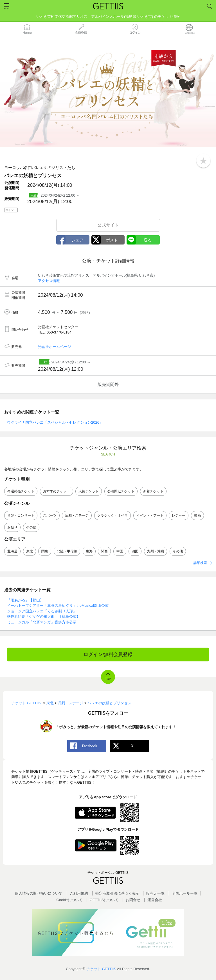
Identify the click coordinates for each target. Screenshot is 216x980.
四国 (135, 551)
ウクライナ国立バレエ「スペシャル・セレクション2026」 (55, 422)
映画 (197, 515)
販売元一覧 (155, 893)
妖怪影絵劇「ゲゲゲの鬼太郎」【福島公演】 (44, 616)
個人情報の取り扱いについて (39, 893)
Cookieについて (69, 900)
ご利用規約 (79, 893)
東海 (89, 551)
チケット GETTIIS (101, 969)
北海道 (12, 551)
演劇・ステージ (77, 515)
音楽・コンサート (21, 515)
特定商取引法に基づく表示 (117, 893)
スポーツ (50, 515)
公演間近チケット (121, 491)
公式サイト (108, 225)
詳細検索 (200, 563)
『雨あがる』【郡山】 (25, 600)
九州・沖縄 (156, 551)
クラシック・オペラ (112, 515)
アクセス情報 (49, 281)
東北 (30, 551)
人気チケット (89, 491)
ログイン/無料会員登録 (108, 655)
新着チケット (153, 491)
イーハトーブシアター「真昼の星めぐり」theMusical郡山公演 (58, 605)
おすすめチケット (57, 491)
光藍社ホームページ (54, 347)
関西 (104, 551)
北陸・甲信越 (67, 551)
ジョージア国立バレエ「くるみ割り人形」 (42, 611)
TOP (108, 679)
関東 (45, 551)
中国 (120, 551)
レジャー (179, 515)
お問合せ (133, 900)
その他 (31, 527)
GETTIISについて (104, 900)
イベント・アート (150, 515)
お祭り (12, 527)
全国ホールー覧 (185, 893)
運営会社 (155, 900)
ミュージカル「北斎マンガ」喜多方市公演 (42, 622)
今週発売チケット (21, 491)
